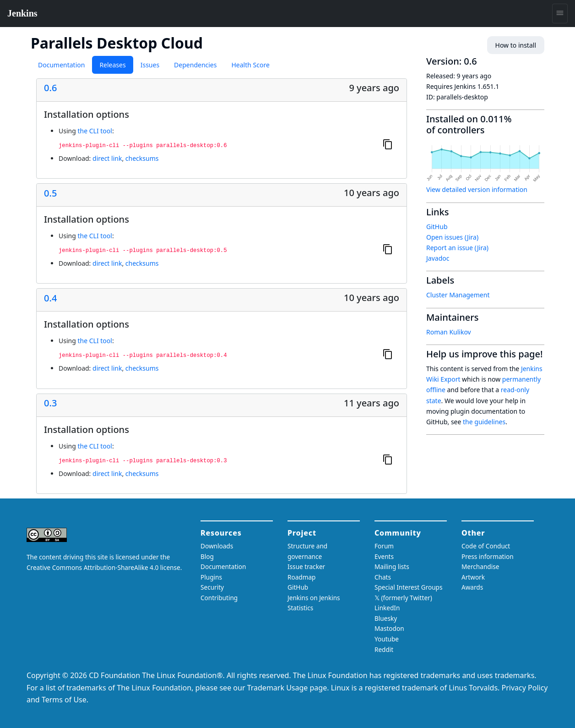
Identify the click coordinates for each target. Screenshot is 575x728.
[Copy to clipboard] (388, 144)
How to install (516, 45)
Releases (112, 65)
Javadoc (438, 258)
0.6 (50, 88)
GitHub (437, 227)
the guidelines (484, 422)
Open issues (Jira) (452, 237)
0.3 (50, 403)
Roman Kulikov (449, 332)
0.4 (50, 298)
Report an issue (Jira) (457, 248)
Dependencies (195, 65)
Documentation (61, 65)
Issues (150, 65)
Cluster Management (458, 295)
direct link (107, 158)
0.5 (50, 193)
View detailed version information (477, 189)
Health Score (250, 65)
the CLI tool (95, 131)
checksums (142, 158)
